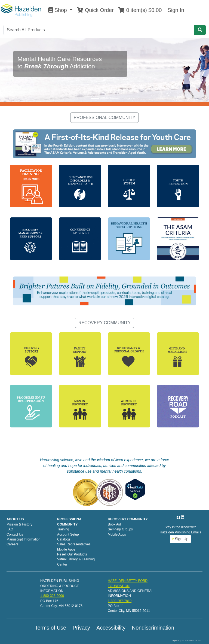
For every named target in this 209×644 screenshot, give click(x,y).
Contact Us (15, 534)
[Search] (99, 30)
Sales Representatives (74, 544)
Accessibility (111, 628)
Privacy (81, 628)
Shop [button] (58, 10)
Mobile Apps (66, 549)
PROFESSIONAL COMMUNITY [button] (105, 118)
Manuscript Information (24, 539)
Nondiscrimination (153, 628)
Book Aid (114, 524)
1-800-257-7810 (120, 601)
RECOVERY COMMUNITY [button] (104, 323)
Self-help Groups (120, 529)
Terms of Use (50, 628)
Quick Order (95, 10)
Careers (13, 544)
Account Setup (68, 534)
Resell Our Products (72, 554)
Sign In (175, 10)
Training (63, 529)
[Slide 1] (95, 98)
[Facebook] (179, 517)
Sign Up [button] (181, 539)
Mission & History (19, 524)
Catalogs (64, 539)
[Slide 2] (104, 98)
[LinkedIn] (183, 517)
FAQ (10, 529)
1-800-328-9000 (52, 596)
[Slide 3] (114, 98)
